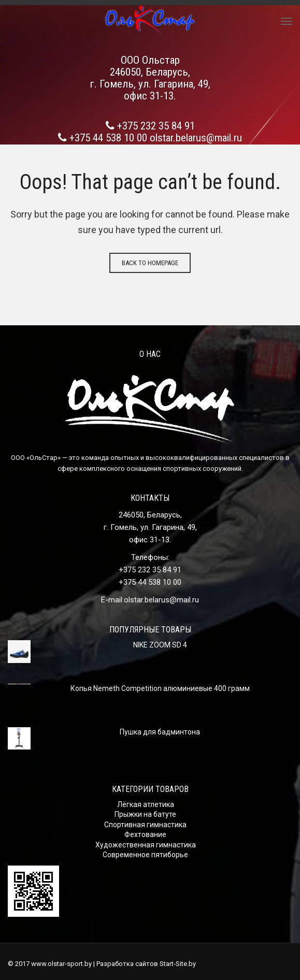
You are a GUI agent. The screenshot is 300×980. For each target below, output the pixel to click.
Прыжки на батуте (145, 814)
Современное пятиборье (145, 855)
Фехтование (145, 834)
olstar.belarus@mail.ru (196, 138)
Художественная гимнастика (146, 845)
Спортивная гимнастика (145, 825)
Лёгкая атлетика (146, 804)
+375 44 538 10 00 (108, 138)
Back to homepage (150, 263)
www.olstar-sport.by (61, 964)
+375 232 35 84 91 (156, 126)
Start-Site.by (178, 964)
